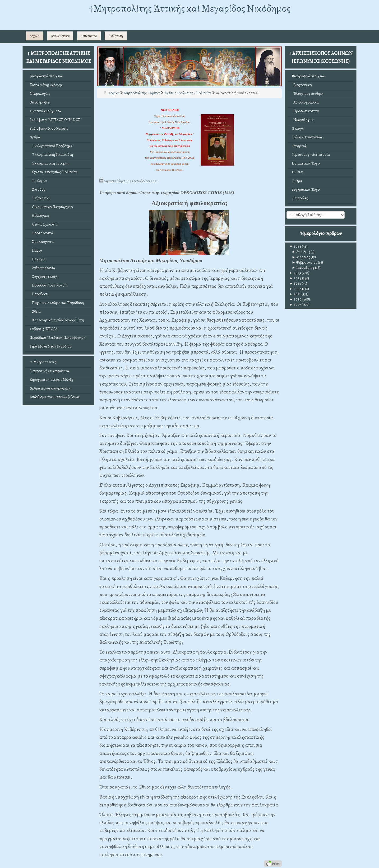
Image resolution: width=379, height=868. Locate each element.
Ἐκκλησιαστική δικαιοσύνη (51, 155)
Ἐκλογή (298, 128)
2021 (295, 294)
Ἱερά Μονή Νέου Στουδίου (50, 346)
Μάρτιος (301, 257)
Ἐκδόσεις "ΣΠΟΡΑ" (44, 329)
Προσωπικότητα (305, 111)
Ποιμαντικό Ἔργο (306, 163)
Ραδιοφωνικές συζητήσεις (49, 128)
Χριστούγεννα (42, 242)
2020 (295, 299)
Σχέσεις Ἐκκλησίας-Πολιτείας (54, 172)
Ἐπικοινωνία (89, 36)
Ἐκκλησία (38, 181)
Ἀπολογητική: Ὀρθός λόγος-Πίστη (57, 320)
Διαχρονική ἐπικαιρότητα (49, 371)
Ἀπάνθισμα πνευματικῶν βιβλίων (55, 397)
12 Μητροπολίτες (43, 362)
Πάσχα (36, 250)
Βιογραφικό (302, 85)
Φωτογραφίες (40, 102)
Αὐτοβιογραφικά (305, 102)
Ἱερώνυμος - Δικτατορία (311, 155)
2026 (295, 247)
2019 (295, 305)
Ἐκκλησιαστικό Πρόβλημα (51, 146)
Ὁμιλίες (298, 172)
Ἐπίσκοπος (40, 198)
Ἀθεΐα (35, 311)
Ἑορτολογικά (41, 233)
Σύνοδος (37, 189)
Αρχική (35, 36)
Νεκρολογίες (40, 94)
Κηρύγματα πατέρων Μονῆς (51, 380)
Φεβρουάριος (304, 262)
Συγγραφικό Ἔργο (306, 189)
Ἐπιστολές (300, 198)
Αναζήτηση (116, 36)
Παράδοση (39, 294)
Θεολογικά (39, 216)
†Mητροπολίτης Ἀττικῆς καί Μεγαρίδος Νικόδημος (190, 8)
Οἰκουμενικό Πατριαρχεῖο (51, 207)
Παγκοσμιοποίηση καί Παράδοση (57, 303)
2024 (295, 278)
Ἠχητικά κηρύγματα (45, 111)
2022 (295, 289)
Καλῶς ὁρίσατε (60, 36)
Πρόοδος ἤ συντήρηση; (48, 285)
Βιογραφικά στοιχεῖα (46, 76)
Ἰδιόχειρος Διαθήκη (308, 94)
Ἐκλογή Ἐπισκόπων (307, 137)
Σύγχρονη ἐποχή (44, 277)
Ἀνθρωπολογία (42, 268)
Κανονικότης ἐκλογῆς (46, 85)
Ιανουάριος (303, 268)
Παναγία (38, 259)
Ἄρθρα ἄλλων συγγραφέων (50, 388)
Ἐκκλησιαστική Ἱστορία (49, 163)
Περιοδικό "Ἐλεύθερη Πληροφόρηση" (58, 338)
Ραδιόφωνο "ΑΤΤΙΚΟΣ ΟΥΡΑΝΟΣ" (56, 120)
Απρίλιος (301, 252)
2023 (295, 283)
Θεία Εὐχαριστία (44, 224)
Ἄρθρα (35, 137)
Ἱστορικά (299, 146)
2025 (295, 273)
